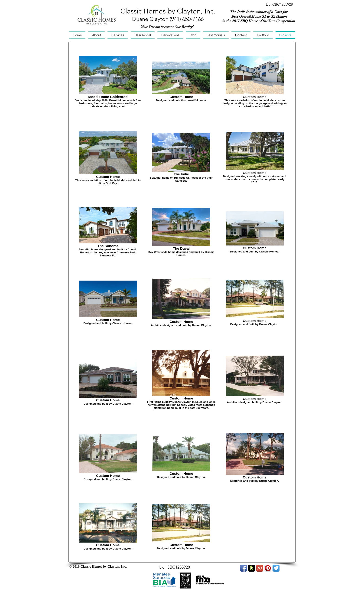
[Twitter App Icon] (276, 568)
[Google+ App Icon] (260, 568)
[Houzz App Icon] (252, 568)
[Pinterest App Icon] (268, 568)
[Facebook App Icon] (244, 568)
